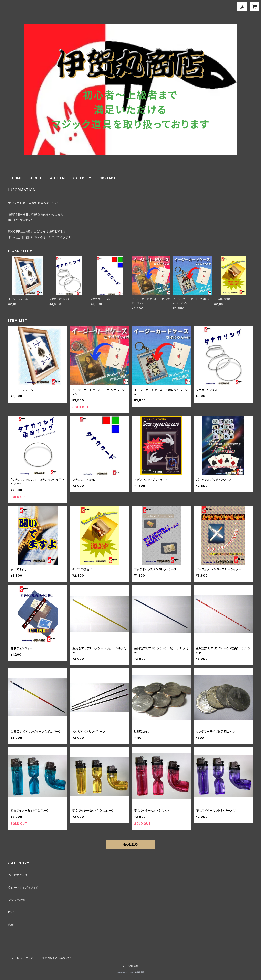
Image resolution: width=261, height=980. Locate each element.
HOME (17, 178)
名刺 (11, 925)
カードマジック (18, 875)
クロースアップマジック (23, 887)
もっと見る (130, 844)
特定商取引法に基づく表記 (57, 958)
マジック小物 (17, 900)
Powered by (130, 973)
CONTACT (108, 178)
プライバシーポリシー (23, 958)
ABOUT (36, 178)
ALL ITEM (57, 178)
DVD (11, 912)
